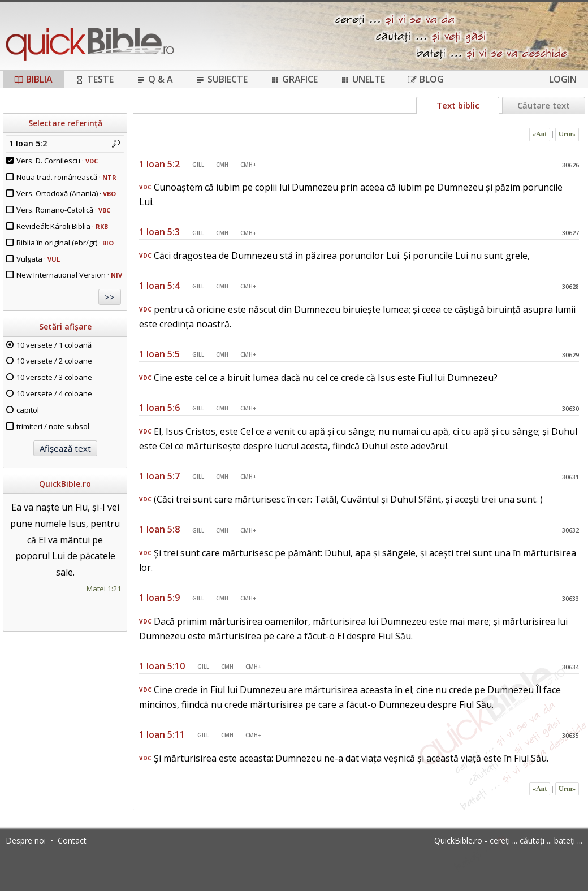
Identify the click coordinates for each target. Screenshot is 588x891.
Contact (72, 840)
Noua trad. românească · (66, 177)
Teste (94, 79)
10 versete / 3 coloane (54, 377)
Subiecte (222, 79)
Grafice (294, 79)
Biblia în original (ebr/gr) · (65, 243)
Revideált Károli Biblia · (62, 226)
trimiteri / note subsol (53, 426)
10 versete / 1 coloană (54, 345)
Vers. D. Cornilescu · (57, 161)
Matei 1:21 (104, 589)
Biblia (33, 79)
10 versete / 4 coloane (54, 393)
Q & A (155, 79)
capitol (28, 410)
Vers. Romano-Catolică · (63, 210)
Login (563, 79)
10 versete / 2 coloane (54, 361)
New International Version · (69, 275)
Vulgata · (38, 259)
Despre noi (26, 840)
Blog (426, 79)
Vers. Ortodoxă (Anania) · (66, 193)
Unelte (363, 79)
